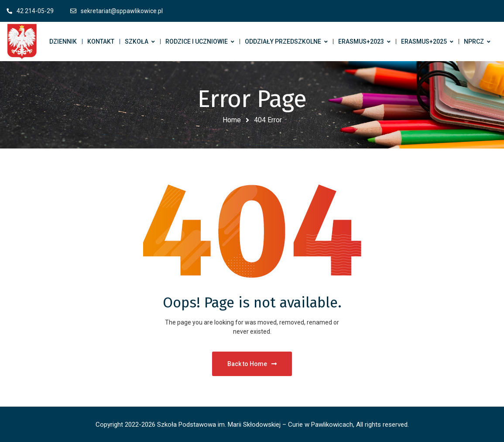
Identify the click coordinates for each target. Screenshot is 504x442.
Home (232, 120)
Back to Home (252, 364)
